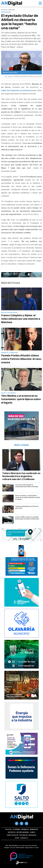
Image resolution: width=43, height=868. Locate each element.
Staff (17, 838)
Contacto (24, 838)
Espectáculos (12, 835)
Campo (33, 832)
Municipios (34, 829)
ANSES (10, 77)
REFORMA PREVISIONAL (20, 77)
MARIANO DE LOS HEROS (35, 77)
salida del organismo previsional (16, 90)
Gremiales (25, 829)
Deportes (12, 832)
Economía (16, 829)
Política (8, 829)
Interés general (23, 832)
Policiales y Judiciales (28, 835)
